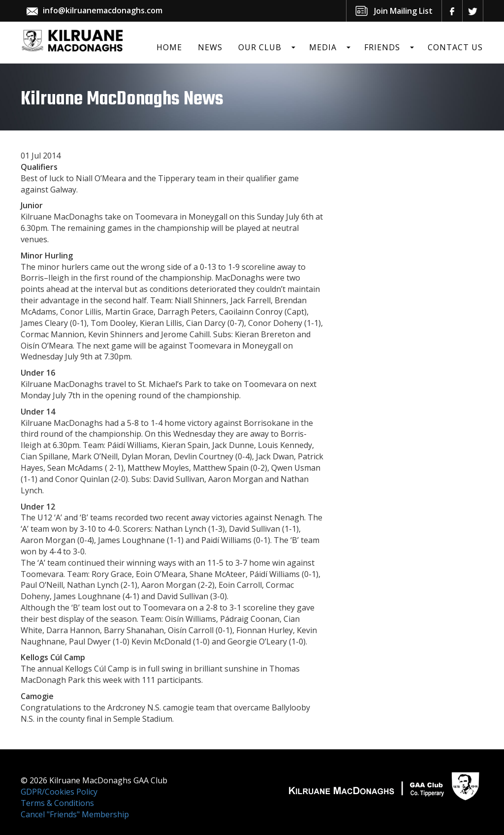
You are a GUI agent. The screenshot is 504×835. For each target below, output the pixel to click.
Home (169, 47)
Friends (382, 47)
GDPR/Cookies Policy (59, 792)
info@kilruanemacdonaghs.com (103, 10)
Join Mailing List (403, 11)
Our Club (260, 47)
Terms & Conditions (57, 803)
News (210, 47)
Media (323, 47)
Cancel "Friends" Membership (75, 814)
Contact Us (455, 47)
